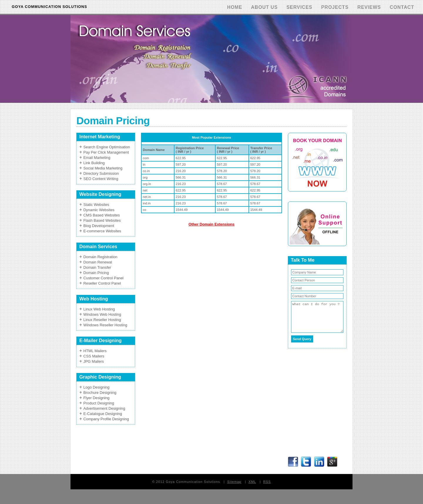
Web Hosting (94, 299)
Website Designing (100, 194)
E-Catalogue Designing (103, 414)
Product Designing (99, 403)
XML (252, 482)
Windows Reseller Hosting (105, 325)
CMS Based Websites (102, 215)
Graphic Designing (100, 377)
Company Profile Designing (106, 419)
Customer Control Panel (104, 278)
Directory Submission (101, 173)
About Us (265, 7)
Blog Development (99, 226)
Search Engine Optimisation (107, 147)
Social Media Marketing (103, 168)
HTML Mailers (95, 351)
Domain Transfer (97, 267)
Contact (402, 7)
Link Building (94, 163)
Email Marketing (97, 158)
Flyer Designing (96, 398)
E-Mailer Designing (100, 341)
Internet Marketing (100, 137)
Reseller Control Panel (102, 283)
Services (299, 7)
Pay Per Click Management (106, 152)
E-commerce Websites (102, 231)
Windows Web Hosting (102, 314)
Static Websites (96, 205)
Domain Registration (100, 257)
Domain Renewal (98, 262)
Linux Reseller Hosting (102, 320)
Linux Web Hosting (99, 309)
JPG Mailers (94, 361)
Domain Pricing (96, 273)
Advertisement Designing (104, 408)
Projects (335, 7)
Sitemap (234, 482)
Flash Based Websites (102, 220)
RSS (267, 482)
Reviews (369, 7)
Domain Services (98, 247)
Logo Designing (96, 387)
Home (235, 7)
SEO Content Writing (101, 179)
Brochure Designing (100, 393)
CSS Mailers (94, 356)
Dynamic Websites (99, 210)
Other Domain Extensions (211, 224)
